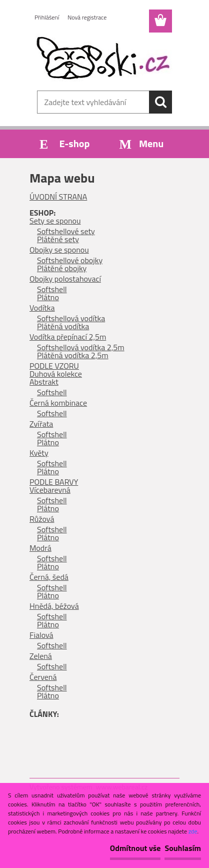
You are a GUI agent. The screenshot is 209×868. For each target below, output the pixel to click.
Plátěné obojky (62, 268)
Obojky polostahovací (65, 279)
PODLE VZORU (54, 366)
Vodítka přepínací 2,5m (68, 337)
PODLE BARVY (54, 482)
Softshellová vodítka (71, 318)
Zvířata (41, 424)
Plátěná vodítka (63, 326)
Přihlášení (47, 17)
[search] (160, 102)
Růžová (42, 519)
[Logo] (104, 59)
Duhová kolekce (56, 374)
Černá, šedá (49, 577)
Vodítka (42, 308)
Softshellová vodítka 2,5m (81, 347)
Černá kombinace (58, 403)
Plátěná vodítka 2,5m (73, 355)
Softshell (52, 289)
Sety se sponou (55, 221)
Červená (43, 677)
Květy (39, 453)
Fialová (41, 635)
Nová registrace (87, 17)
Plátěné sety (58, 239)
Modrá (40, 548)
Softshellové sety (66, 231)
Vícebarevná (50, 490)
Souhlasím (183, 848)
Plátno (48, 297)
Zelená (41, 656)
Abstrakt (44, 382)
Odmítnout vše (135, 848)
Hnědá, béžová (54, 606)
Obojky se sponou (59, 250)
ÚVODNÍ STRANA (58, 197)
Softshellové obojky (70, 260)
